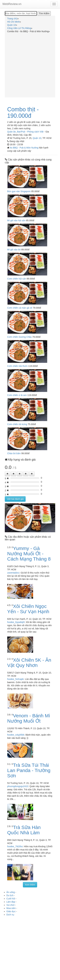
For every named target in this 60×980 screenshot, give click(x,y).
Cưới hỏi (11, 899)
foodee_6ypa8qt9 (16, 622)
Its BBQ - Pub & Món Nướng (24, 148)
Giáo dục (11, 911)
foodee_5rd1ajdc (16, 679)
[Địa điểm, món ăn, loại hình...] (21, 13)
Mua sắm (11, 908)
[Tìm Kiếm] (44, 13)
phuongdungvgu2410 (18, 786)
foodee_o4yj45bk (16, 735)
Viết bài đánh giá (15, 499)
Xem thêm (30, 885)
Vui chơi (10, 905)
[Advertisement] (30, 65)
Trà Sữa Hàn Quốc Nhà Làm (24, 830)
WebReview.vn (12, 4)
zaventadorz (13, 573)
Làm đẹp (11, 902)
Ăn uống (11, 892)
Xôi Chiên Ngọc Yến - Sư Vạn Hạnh (28, 609)
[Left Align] (8, 474)
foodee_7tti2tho (15, 846)
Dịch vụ (10, 915)
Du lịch (10, 895)
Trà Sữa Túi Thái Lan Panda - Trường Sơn (29, 770)
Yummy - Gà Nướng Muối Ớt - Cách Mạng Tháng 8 (29, 554)
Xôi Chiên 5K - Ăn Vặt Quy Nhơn (29, 663)
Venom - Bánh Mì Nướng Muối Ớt (29, 718)
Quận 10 (37, 138)
